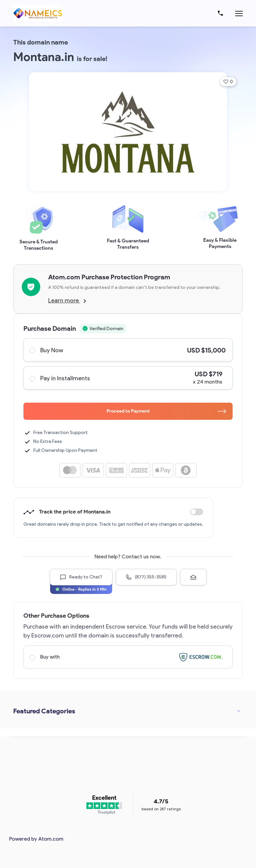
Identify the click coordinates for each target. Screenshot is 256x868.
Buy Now (128, 350)
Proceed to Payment (166, 411)
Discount (197, 512)
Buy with (128, 657)
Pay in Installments (128, 378)
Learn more (67, 300)
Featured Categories (44, 711)
